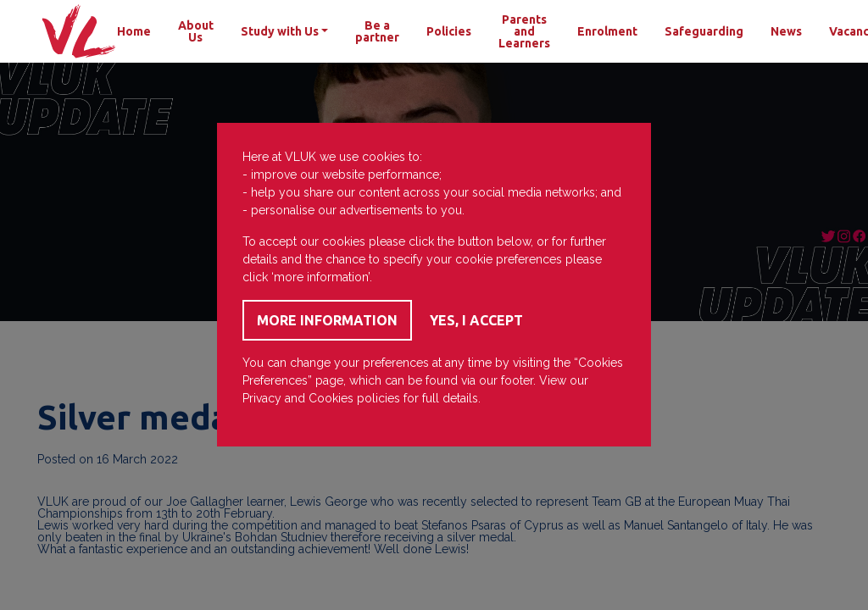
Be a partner (377, 31)
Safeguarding (704, 31)
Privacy (262, 398)
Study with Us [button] (280, 31)
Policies (449, 31)
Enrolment (607, 31)
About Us (196, 31)
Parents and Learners (524, 31)
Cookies (331, 398)
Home (134, 31)
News (786, 31)
